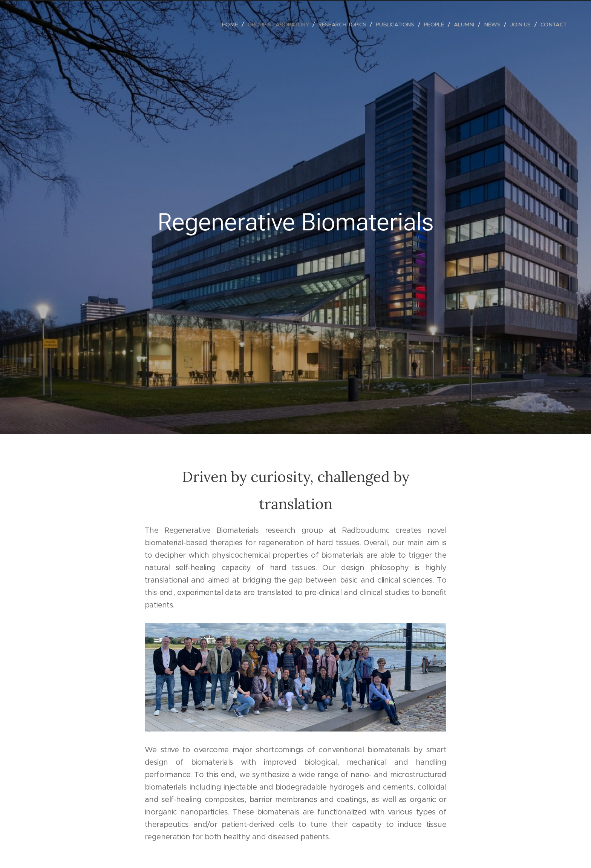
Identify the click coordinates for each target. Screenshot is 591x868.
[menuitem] (221, 25)
